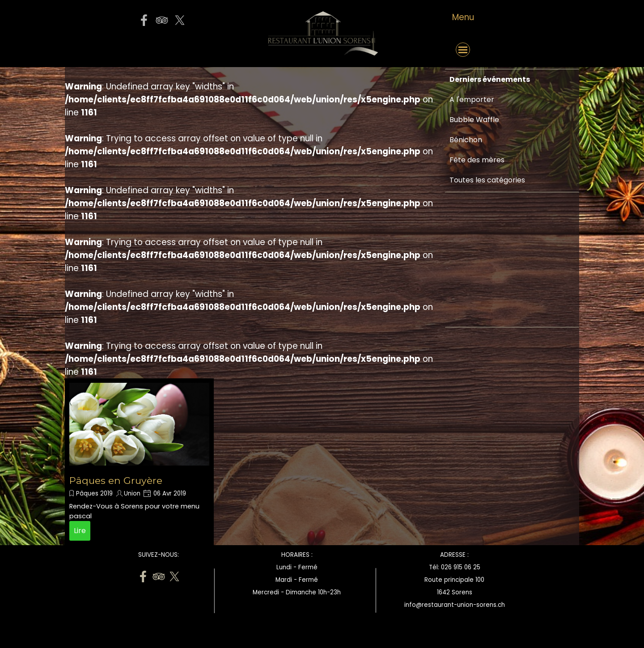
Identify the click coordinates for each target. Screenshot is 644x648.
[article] (139, 462)
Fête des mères (477, 160)
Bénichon (466, 140)
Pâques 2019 (94, 493)
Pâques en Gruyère (116, 480)
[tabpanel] (463, 17)
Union (132, 493)
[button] (161, 50)
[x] (180, 20)
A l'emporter (472, 100)
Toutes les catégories (487, 180)
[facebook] (144, 20)
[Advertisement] (476, 394)
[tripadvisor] (162, 20)
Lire (80, 531)
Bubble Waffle (474, 120)
